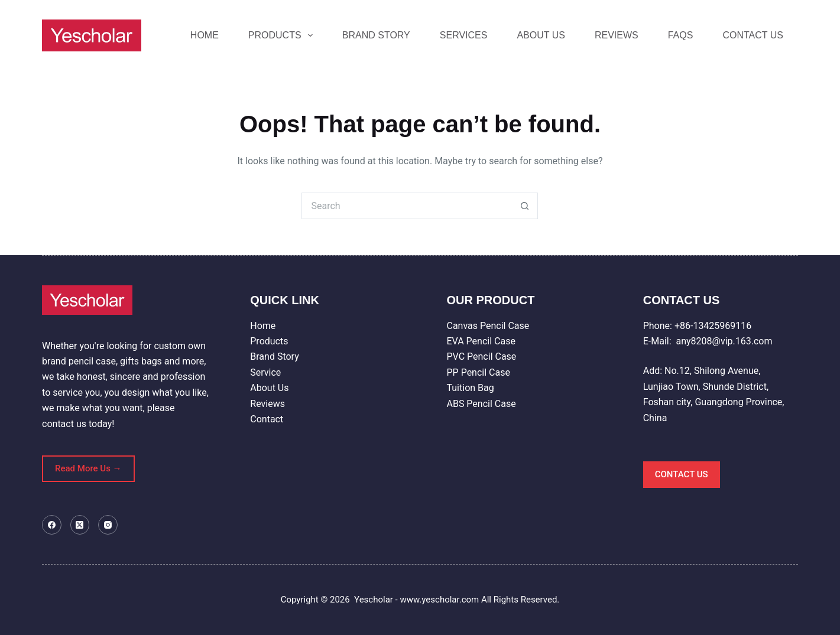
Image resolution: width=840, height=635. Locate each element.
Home (263, 326)
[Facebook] (52, 525)
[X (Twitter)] (80, 525)
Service (265, 372)
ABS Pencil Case (481, 404)
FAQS (681, 35)
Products (269, 341)
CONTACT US (753, 35)
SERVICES (464, 35)
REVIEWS (617, 35)
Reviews (267, 404)
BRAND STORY (376, 35)
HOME (205, 35)
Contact (267, 419)
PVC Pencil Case (481, 356)
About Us (269, 388)
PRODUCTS (283, 35)
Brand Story (274, 356)
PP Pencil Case (478, 372)
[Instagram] (108, 525)
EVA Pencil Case (481, 341)
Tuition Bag (470, 388)
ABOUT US (541, 35)
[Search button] (525, 206)
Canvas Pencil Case (488, 326)
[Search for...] (406, 206)
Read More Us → (88, 468)
